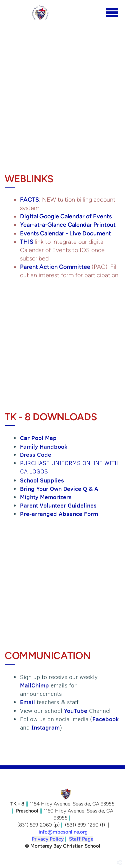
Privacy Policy (48, 839)
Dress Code (36, 455)
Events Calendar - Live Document (65, 233)
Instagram (45, 727)
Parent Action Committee (56, 267)
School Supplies (42, 480)
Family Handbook (44, 447)
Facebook (105, 719)
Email (28, 702)
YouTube (76, 711)
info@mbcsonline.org (63, 832)
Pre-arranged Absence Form (59, 514)
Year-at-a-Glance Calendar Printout (68, 225)
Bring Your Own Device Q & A (59, 489)
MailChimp (35, 685)
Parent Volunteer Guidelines (58, 505)
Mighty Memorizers (46, 497)
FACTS (29, 200)
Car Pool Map (38, 438)
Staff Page (81, 839)
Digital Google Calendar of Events (66, 216)
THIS (27, 242)
